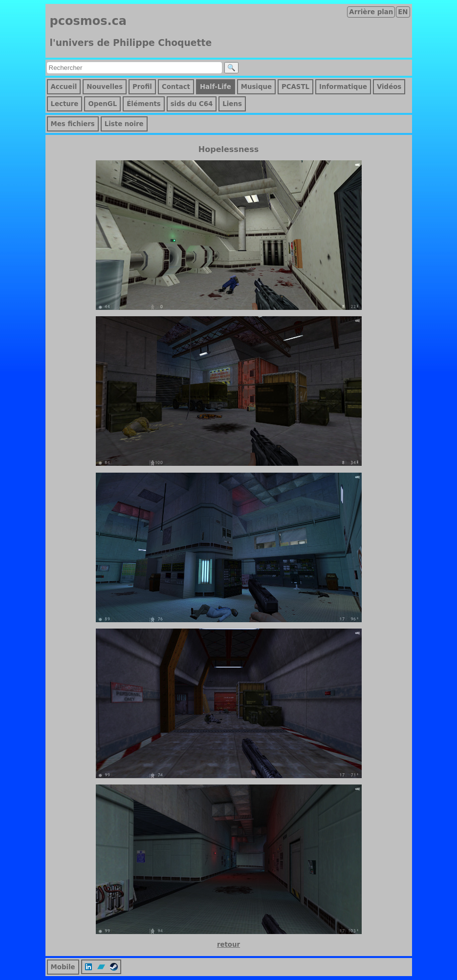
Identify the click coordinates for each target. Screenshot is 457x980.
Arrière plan (371, 12)
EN (403, 12)
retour (228, 945)
